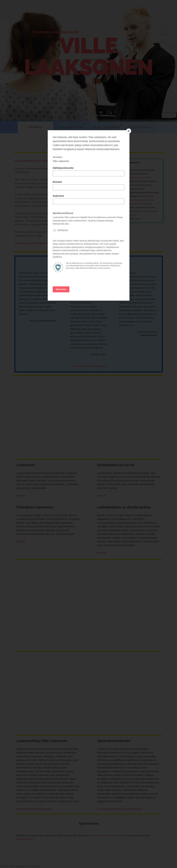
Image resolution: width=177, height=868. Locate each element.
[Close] (129, 131)
